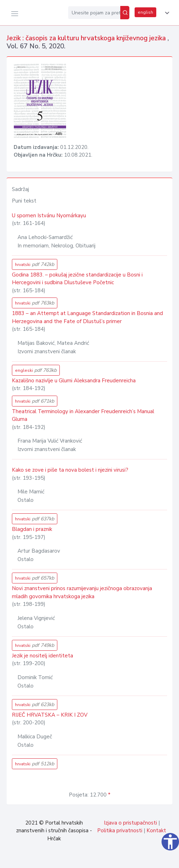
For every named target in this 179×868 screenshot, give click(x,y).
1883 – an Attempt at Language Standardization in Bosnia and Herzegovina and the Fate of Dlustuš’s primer (87, 317)
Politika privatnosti (120, 831)
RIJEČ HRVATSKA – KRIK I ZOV (50, 715)
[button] (166, 13)
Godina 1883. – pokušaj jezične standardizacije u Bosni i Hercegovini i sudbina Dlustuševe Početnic (77, 279)
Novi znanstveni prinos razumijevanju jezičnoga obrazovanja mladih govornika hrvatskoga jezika (82, 592)
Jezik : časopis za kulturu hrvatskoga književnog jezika (87, 38)
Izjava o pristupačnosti (130, 823)
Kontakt (156, 831)
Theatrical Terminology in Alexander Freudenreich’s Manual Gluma (83, 415)
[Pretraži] (125, 13)
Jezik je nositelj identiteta (42, 656)
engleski (36, 370)
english (145, 12)
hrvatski (35, 264)
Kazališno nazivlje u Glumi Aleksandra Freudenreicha (74, 381)
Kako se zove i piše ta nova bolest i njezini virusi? (70, 470)
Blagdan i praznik (32, 529)
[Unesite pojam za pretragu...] (94, 13)
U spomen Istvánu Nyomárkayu (49, 216)
